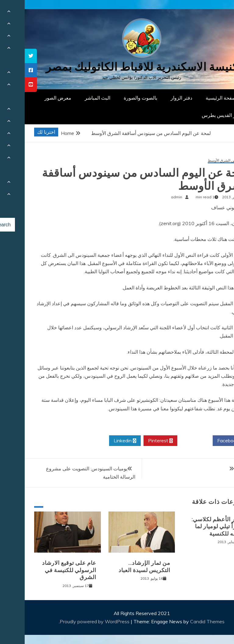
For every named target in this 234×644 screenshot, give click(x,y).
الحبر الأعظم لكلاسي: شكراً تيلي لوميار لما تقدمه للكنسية (193, 527)
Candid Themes (183, 621)
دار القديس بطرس (196, 115)
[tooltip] (6, 56)
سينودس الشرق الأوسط (202, 161)
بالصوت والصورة (116, 98)
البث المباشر (73, 98)
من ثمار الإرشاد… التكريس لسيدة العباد (120, 566)
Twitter (170, 441)
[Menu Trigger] (214, 13)
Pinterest (136, 441)
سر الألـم (218, 469)
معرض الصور (33, 98)
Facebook (206, 441)
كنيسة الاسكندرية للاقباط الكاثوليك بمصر (117, 67)
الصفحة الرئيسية (198, 98)
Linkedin (100, 441)
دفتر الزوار (157, 98)
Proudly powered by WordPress (71, 621)
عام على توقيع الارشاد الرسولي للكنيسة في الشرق (44, 570)
